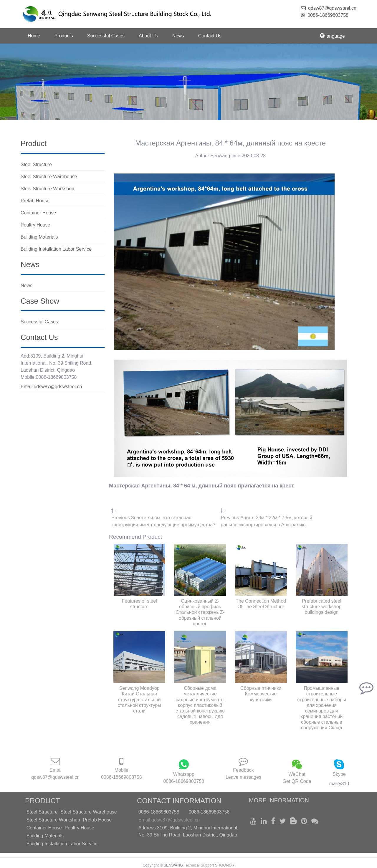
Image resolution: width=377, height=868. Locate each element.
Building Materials (45, 836)
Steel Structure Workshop (53, 820)
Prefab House (97, 820)
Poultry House (79, 828)
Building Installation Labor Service (62, 844)
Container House (44, 828)
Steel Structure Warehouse (89, 812)
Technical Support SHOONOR (209, 865)
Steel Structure (42, 812)
